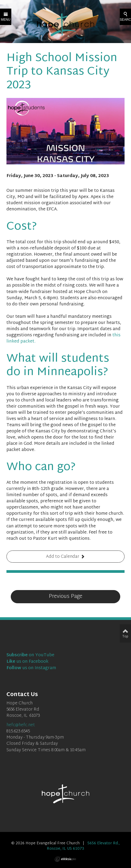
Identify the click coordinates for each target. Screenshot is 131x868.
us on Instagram (31, 668)
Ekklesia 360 (65, 859)
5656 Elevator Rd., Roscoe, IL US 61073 (83, 846)
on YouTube (30, 655)
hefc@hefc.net (21, 725)
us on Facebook (27, 662)
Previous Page (65, 597)
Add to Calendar (63, 557)
